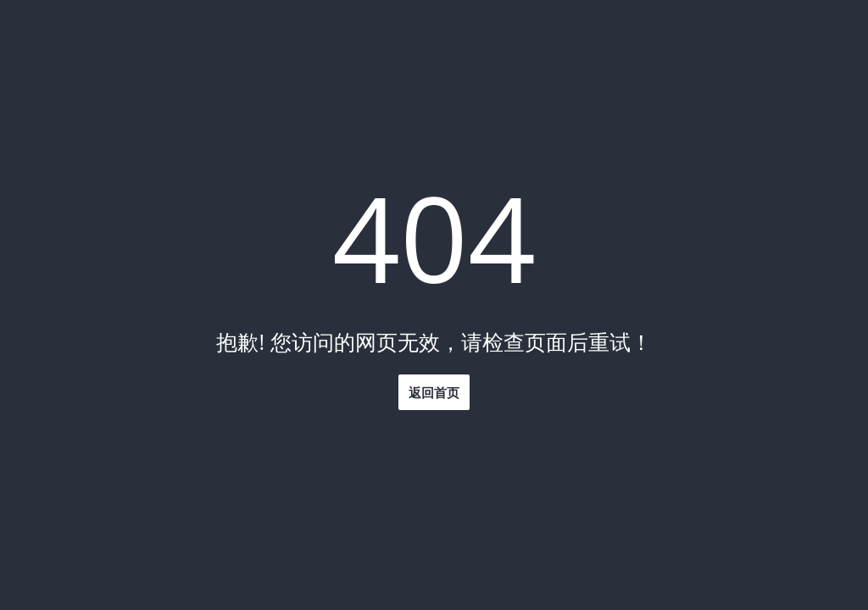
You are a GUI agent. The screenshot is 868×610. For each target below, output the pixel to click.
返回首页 (434, 392)
